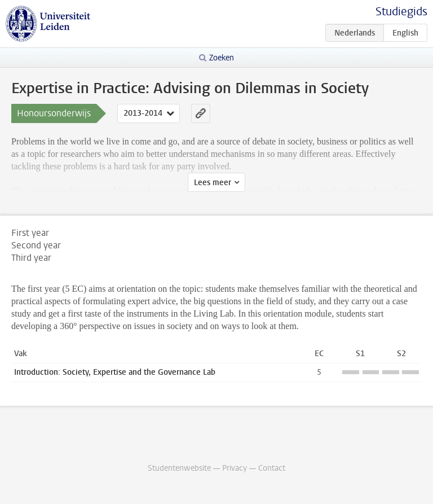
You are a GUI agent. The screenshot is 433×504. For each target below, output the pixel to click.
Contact (272, 468)
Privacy (235, 468)
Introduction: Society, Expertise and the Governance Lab (115, 372)
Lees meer (213, 183)
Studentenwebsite (179, 468)
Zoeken (222, 58)
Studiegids (401, 12)
